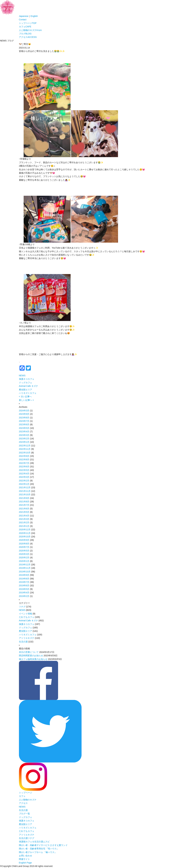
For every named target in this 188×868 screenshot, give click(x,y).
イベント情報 (26, 614)
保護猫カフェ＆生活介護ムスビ (34, 842)
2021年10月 (25, 495)
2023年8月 (24, 418)
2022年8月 (24, 459)
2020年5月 (24, 551)
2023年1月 (24, 442)
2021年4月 (24, 516)
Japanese (24, 16)
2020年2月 (24, 558)
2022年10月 (25, 453)
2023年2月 (24, 439)
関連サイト (24, 859)
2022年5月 (24, 470)
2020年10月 (25, 537)
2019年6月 (24, 585)
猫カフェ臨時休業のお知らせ (33, 659)
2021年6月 (24, 509)
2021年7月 (24, 505)
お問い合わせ (26, 856)
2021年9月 (24, 498)
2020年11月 (25, 533)
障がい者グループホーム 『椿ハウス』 (38, 852)
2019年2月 (24, 596)
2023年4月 (24, 431)
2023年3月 (24, 435)
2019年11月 (25, 568)
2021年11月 (25, 491)
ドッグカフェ (26, 383)
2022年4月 (24, 474)
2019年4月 (24, 593)
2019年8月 (24, 579)
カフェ (25, 27)
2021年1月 (24, 526)
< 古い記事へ (25, 396)
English (34, 16)
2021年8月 (24, 502)
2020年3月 (24, 554)
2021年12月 (25, 487)
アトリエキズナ (27, 638)
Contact (23, 20)
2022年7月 (24, 463)
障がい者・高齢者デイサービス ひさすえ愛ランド (43, 845)
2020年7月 (24, 547)
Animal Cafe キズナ (28, 386)
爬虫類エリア (26, 390)
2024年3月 (24, 411)
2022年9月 (24, 456)
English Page (25, 863)
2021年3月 (24, 519)
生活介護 (23, 642)
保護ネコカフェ (27, 379)
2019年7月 (24, 582)
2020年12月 (25, 530)
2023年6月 (24, 424)
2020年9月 (24, 540)
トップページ (28, 23)
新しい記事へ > (26, 400)
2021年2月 (24, 522)
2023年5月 (24, 428)
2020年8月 (24, 544)
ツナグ (22, 607)
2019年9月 (24, 575)
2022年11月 (25, 449)
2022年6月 (24, 467)
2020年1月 (24, 561)
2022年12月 (25, 446)
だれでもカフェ (27, 617)
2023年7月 (24, 421)
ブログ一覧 (24, 814)
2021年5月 (24, 512)
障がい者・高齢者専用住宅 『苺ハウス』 (39, 849)
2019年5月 (24, 589)
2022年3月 (24, 477)
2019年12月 (25, 565)
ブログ (25, 34)
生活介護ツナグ (27, 838)
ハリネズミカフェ (28, 393)
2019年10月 (25, 572)
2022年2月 (24, 481)
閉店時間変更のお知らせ (31, 656)
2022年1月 (24, 484)
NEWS (22, 376)
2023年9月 (24, 414)
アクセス (28, 37)
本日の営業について (29, 652)
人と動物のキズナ (30, 30)
